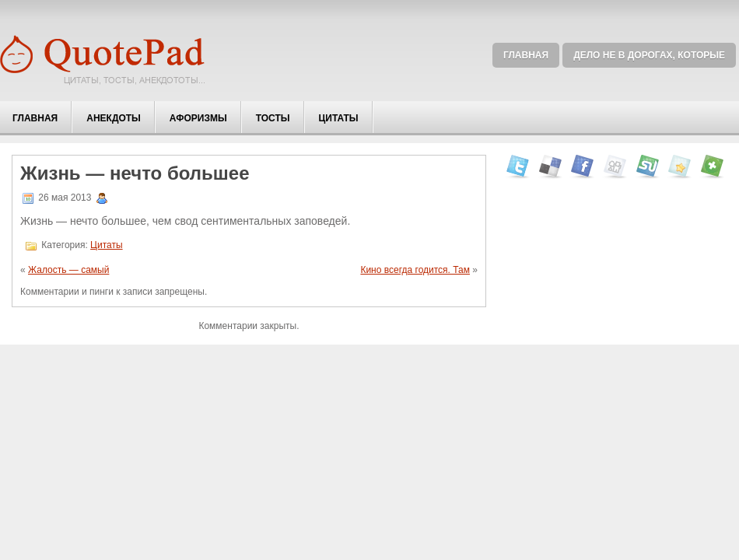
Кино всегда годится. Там (415, 270)
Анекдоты (114, 118)
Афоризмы (198, 118)
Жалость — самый (68, 270)
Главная (526, 55)
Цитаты (339, 118)
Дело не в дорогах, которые (649, 55)
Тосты (273, 118)
